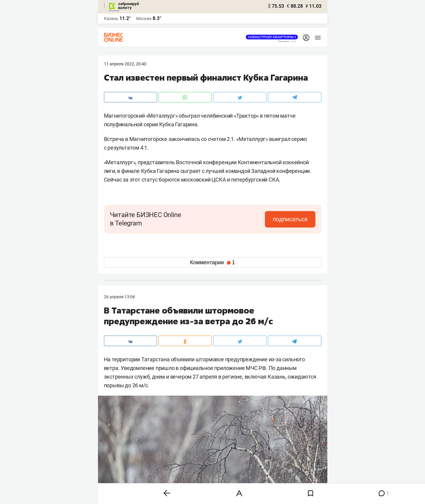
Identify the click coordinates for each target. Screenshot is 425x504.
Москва (144, 19)
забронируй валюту (128, 6)
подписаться (290, 219)
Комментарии (212, 262)
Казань (111, 19)
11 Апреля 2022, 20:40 (125, 64)
